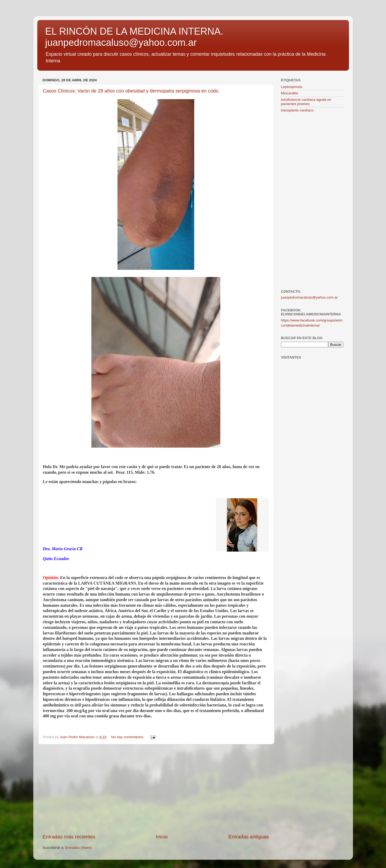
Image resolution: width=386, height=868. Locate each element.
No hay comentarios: (128, 737)
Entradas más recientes (69, 837)
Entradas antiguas (249, 837)
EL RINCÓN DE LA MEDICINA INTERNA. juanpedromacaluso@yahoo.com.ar (134, 37)
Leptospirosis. (292, 87)
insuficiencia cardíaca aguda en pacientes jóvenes (306, 102)
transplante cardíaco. (298, 110)
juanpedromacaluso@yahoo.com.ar (309, 297)
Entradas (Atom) (78, 848)
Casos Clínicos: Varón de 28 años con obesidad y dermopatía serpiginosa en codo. (131, 91)
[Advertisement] (156, 789)
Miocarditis (290, 93)
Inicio (162, 837)
